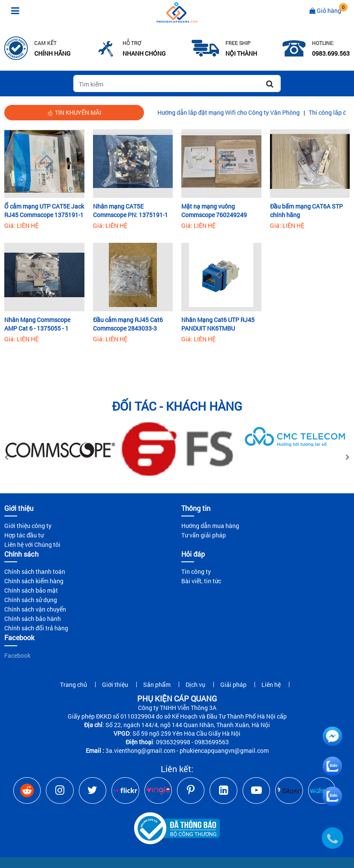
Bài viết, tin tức (201, 581)
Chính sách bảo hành (33, 619)
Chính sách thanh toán (35, 571)
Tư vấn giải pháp (204, 535)
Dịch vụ (195, 685)
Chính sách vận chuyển (35, 609)
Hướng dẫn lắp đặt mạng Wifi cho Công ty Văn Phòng (237, 112)
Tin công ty (196, 571)
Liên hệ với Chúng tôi (32, 544)
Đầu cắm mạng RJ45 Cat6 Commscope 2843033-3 (128, 324)
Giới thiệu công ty (28, 526)
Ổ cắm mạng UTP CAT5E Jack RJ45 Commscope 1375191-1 (44, 210)
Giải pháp (233, 685)
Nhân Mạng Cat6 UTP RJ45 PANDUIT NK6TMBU (218, 324)
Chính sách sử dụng (31, 600)
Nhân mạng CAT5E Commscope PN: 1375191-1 (130, 210)
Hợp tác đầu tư (24, 535)
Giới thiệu (115, 685)
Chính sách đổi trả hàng (36, 628)
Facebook (17, 655)
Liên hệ (271, 685)
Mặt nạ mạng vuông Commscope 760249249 (214, 210)
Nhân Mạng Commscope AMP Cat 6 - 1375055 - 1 (37, 324)
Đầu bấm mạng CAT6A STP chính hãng (306, 210)
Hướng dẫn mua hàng (210, 526)
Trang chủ (73, 685)
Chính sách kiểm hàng (34, 581)
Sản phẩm (157, 685)
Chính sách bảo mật (31, 590)
